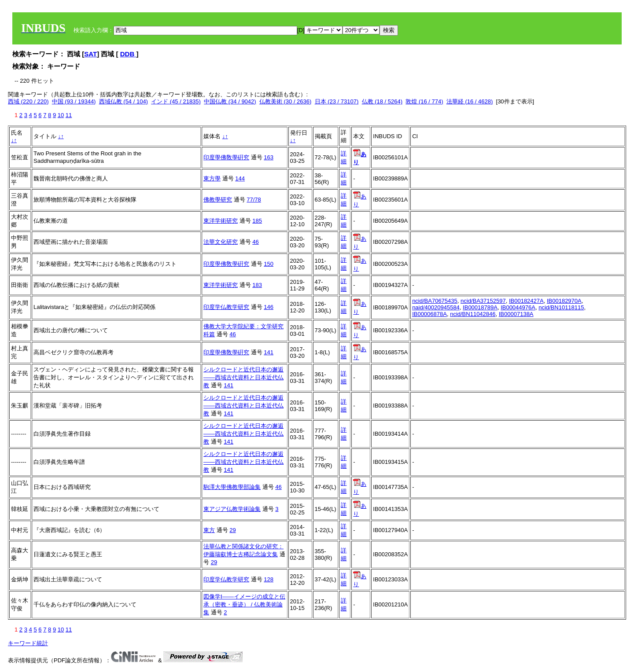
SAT (90, 54)
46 (255, 242)
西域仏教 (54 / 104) (123, 101)
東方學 (212, 178)
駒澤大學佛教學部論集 (232, 487)
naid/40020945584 (436, 307)
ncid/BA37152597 (483, 301)
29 (232, 530)
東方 (209, 530)
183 (257, 285)
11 (69, 115)
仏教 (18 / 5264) (382, 101)
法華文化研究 (221, 242)
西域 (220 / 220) (28, 101)
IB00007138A (516, 314)
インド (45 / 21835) (176, 101)
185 (257, 221)
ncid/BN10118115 (561, 307)
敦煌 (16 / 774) (424, 101)
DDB (128, 54)
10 (61, 115)
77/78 (254, 200)
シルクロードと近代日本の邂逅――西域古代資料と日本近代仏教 (243, 377)
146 (269, 307)
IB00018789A (480, 307)
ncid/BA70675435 (435, 301)
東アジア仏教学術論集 (232, 509)
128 (269, 579)
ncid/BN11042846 (473, 314)
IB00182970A (564, 301)
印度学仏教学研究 (226, 307)
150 (269, 264)
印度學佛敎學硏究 (226, 157)
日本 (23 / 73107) (337, 101)
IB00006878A (429, 314)
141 (269, 352)
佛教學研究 (218, 200)
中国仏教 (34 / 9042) (230, 101)
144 (240, 178)
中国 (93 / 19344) (74, 101)
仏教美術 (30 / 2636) (286, 101)
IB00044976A (518, 307)
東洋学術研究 (221, 221)
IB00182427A (526, 301)
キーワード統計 (28, 643)
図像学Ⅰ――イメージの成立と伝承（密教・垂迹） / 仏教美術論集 (244, 604)
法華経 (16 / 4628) (470, 101)
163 (269, 157)
